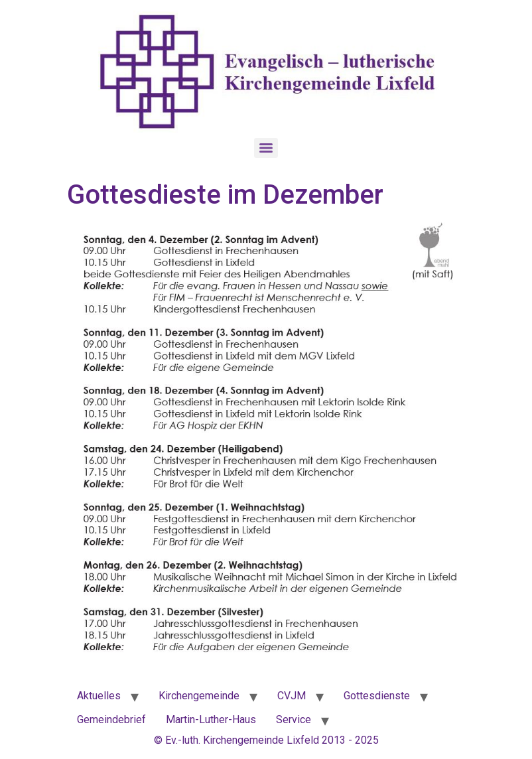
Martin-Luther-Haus (211, 720)
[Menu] (266, 148)
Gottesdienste (377, 696)
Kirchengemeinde (199, 696)
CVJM (292, 696)
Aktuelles (99, 696)
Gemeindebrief (111, 720)
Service (294, 720)
